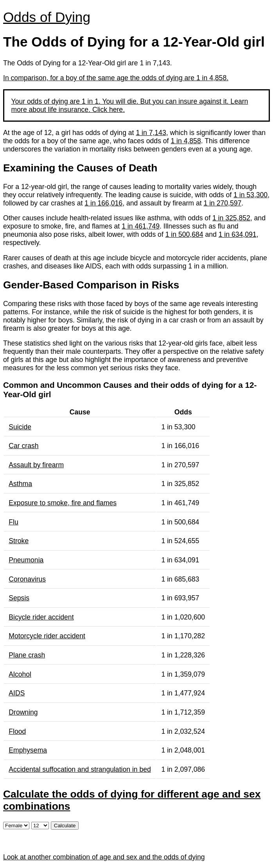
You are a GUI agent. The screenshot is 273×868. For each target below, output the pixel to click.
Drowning (23, 712)
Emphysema (28, 750)
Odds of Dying (47, 17)
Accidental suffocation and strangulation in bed (80, 769)
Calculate (65, 826)
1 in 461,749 (141, 226)
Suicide (20, 427)
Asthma (20, 484)
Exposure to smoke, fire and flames (63, 503)
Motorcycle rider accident (47, 636)
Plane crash (27, 655)
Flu (13, 522)
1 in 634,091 (238, 234)
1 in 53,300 (251, 195)
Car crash (23, 446)
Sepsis (19, 598)
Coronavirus (27, 579)
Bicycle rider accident (41, 617)
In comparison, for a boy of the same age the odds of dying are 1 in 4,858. (116, 78)
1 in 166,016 (103, 203)
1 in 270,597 (222, 203)
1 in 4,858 (186, 141)
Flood (17, 731)
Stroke (19, 541)
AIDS (17, 693)
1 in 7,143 (151, 133)
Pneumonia (26, 560)
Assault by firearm (36, 465)
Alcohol (20, 674)
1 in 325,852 (231, 218)
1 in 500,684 (184, 234)
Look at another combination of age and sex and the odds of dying (104, 857)
